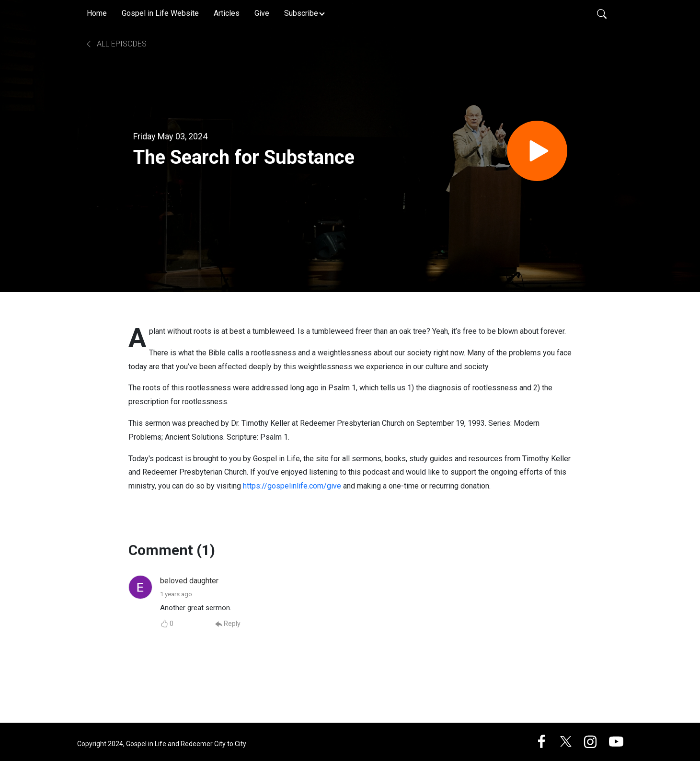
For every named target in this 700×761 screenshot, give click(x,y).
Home (97, 13)
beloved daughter (189, 581)
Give (262, 13)
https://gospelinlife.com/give (292, 486)
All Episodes (116, 44)
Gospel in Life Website (160, 13)
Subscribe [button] (301, 13)
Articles (227, 13)
